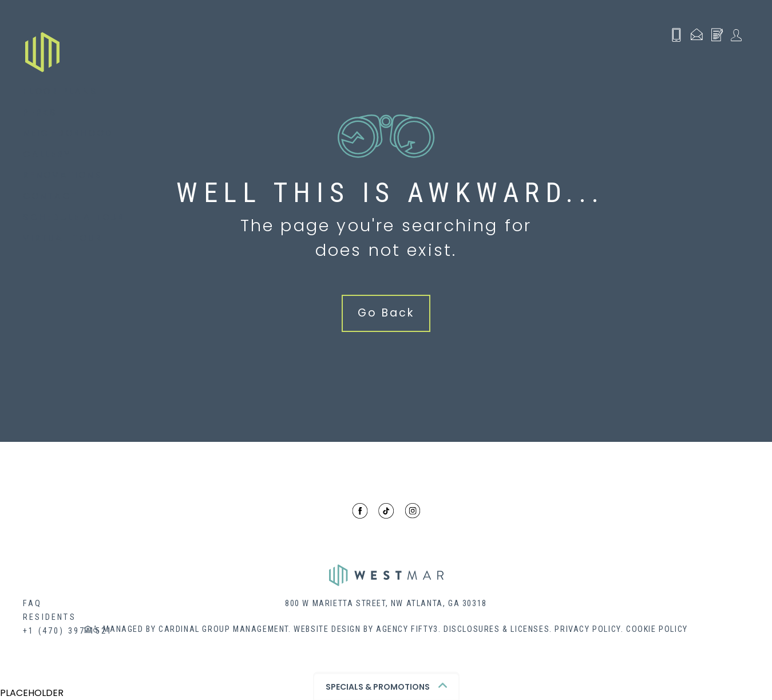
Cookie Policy (657, 629)
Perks (40, 112)
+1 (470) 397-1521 (68, 631)
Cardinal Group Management (223, 629)
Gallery (47, 154)
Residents (50, 617)
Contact (50, 196)
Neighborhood (68, 133)
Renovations (63, 175)
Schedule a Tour (74, 217)
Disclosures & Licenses (496, 629)
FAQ (33, 604)
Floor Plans (60, 91)
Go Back (386, 313)
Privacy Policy (587, 629)
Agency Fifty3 (407, 629)
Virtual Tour (63, 238)
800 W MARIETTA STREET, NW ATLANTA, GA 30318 (386, 604)
